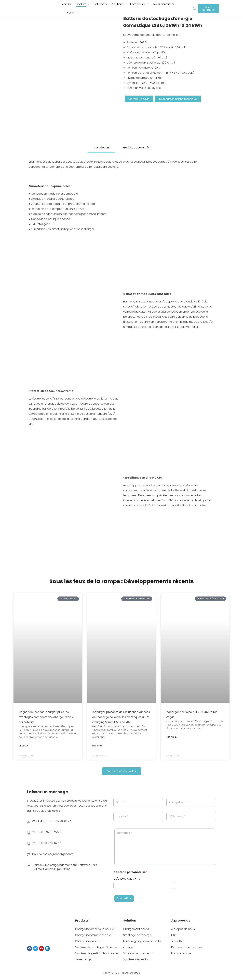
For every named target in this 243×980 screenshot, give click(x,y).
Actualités (178, 941)
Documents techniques (187, 947)
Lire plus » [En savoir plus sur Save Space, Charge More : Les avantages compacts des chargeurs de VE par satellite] (24, 746)
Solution (99, 4)
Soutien (117, 4)
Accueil (67, 4)
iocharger (115, 973)
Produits (81, 4)
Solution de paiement (137, 953)
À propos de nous (183, 929)
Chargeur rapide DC (88, 941)
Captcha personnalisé (130, 872)
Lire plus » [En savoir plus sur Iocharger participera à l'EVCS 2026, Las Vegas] (172, 737)
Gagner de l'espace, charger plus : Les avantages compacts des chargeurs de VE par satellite (47, 717)
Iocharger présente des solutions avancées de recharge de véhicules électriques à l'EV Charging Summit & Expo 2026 (121, 717)
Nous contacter (164, 4)
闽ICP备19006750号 (131, 973)
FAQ (174, 935)
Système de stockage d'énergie (96, 947)
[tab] (101, 148)
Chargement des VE (136, 929)
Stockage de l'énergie (137, 935)
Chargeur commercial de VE (94, 935)
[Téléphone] (191, 816)
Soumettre (124, 898)
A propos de (138, 4)
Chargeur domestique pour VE (95, 929)
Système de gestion (136, 959)
